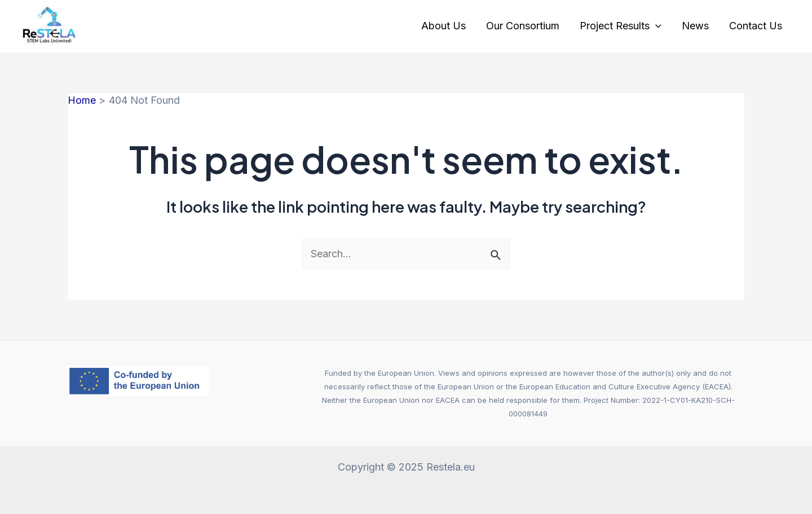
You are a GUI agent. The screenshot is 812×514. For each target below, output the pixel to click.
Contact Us (756, 26)
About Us (443, 26)
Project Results (621, 26)
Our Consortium (523, 26)
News (695, 26)
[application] (656, 26)
